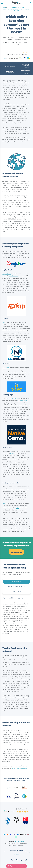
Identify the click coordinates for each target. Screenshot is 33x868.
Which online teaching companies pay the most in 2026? (16, 10)
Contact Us (17, 854)
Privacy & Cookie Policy (22, 852)
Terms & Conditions (9, 852)
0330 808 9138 (19, 842)
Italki (17, 508)
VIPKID (5, 323)
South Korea (14, 276)
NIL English (6, 368)
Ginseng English (22, 401)
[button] (2, 3)
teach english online (13, 8)
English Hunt (7, 274)
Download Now (17, 552)
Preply (4, 504)
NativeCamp (14, 454)
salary (22, 8)
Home (4, 8)
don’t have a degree (12, 399)
